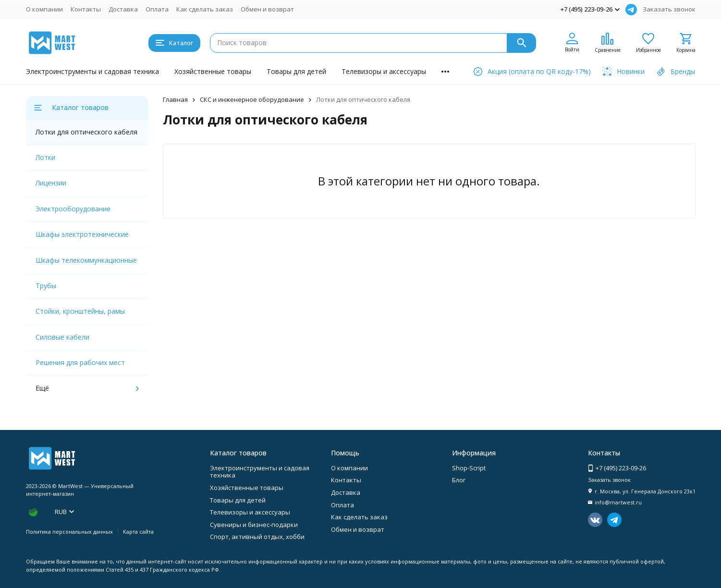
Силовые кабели (62, 337)
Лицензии (51, 183)
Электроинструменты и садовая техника (92, 71)
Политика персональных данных (69, 532)
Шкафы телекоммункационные (86, 260)
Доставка (123, 9)
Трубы (46, 286)
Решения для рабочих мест (80, 362)
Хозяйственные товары (213, 71)
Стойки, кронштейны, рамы (80, 311)
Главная (175, 99)
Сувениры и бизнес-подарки (254, 525)
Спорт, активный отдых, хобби (257, 537)
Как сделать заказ (205, 9)
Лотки (45, 157)
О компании (44, 9)
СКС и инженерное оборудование (252, 99)
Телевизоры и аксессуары (384, 71)
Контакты (86, 9)
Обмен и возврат (267, 9)
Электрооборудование (73, 209)
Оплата (157, 9)
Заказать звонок (669, 9)
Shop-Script (469, 468)
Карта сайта (138, 532)
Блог (459, 480)
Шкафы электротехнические (82, 234)
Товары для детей (296, 71)
